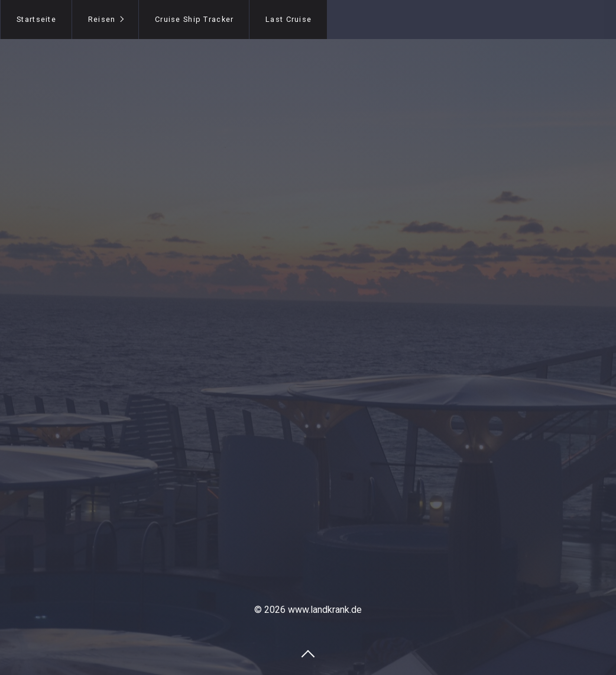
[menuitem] (36, 20)
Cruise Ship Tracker (194, 19)
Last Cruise (288, 19)
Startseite (36, 19)
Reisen (102, 19)
